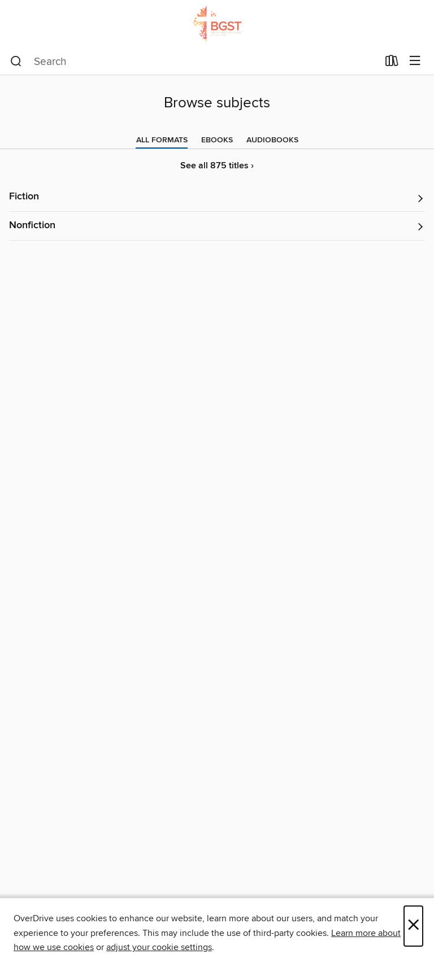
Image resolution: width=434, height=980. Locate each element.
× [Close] (413, 926)
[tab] (162, 140)
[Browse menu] (415, 61)
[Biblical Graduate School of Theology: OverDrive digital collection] (217, 24)
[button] (217, 197)
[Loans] (392, 63)
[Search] (16, 62)
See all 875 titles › (217, 166)
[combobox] (194, 62)
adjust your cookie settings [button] (159, 947)
